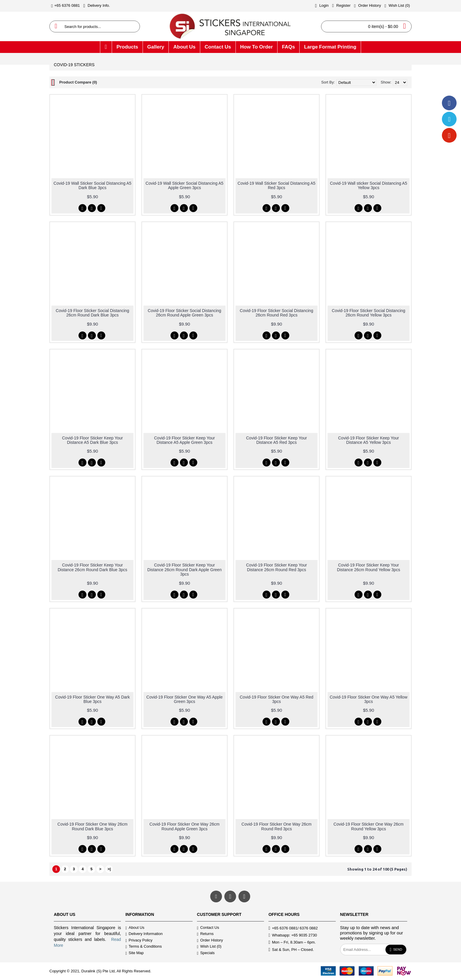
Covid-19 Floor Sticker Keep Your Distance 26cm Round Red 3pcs (277, 567)
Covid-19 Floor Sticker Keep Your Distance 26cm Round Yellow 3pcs (369, 567)
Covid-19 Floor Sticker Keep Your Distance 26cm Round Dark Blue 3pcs (92, 567)
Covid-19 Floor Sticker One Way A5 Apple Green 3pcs (184, 699)
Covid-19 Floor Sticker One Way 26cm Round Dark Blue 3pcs (92, 826)
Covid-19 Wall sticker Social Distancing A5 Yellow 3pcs (368, 185)
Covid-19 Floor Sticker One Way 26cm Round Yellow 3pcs (368, 826)
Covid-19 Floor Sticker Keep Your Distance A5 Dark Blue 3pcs (92, 440)
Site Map (134, 953)
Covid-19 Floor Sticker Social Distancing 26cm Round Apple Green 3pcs (185, 313)
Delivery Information (144, 934)
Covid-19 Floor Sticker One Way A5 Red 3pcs (276, 699)
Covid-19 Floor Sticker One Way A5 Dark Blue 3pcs (93, 699)
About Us (135, 928)
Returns (205, 934)
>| (109, 869)
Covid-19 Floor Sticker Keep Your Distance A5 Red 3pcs (277, 440)
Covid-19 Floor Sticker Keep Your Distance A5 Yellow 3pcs (369, 440)
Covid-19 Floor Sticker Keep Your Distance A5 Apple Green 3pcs (184, 440)
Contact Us (208, 928)
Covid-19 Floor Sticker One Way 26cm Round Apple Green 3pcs (184, 826)
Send (396, 950)
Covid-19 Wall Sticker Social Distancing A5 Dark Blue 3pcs (92, 185)
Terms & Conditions (143, 947)
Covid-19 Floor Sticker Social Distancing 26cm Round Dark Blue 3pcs (93, 313)
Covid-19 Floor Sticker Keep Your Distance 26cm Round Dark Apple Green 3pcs (184, 570)
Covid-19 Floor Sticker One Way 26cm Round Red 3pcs (276, 826)
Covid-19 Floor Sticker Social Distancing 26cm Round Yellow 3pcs (369, 313)
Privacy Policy (139, 940)
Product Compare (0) (78, 82)
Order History (210, 940)
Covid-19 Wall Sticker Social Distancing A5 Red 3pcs (277, 185)
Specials (206, 953)
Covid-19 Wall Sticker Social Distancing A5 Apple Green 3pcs (184, 185)
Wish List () (209, 947)
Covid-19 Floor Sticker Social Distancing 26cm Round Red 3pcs (277, 313)
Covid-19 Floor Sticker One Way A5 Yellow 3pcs (368, 699)
